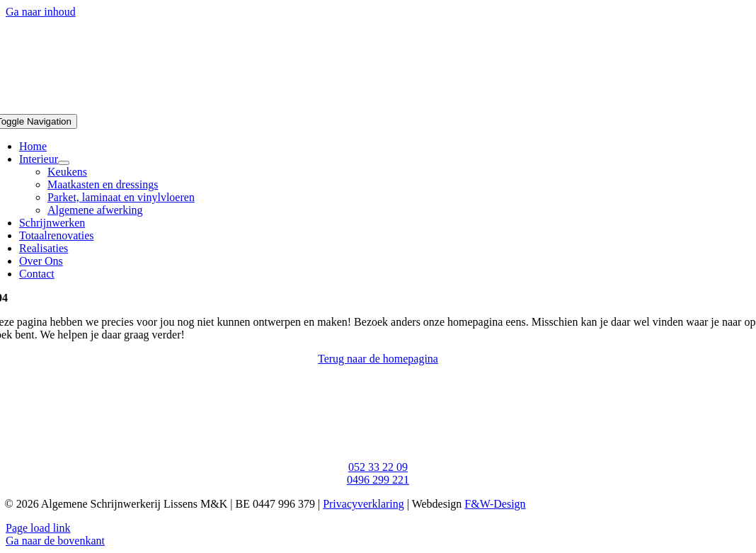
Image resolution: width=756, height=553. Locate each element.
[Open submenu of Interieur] (64, 163)
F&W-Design (495, 504)
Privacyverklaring (363, 504)
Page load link (38, 528)
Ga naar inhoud (41, 12)
